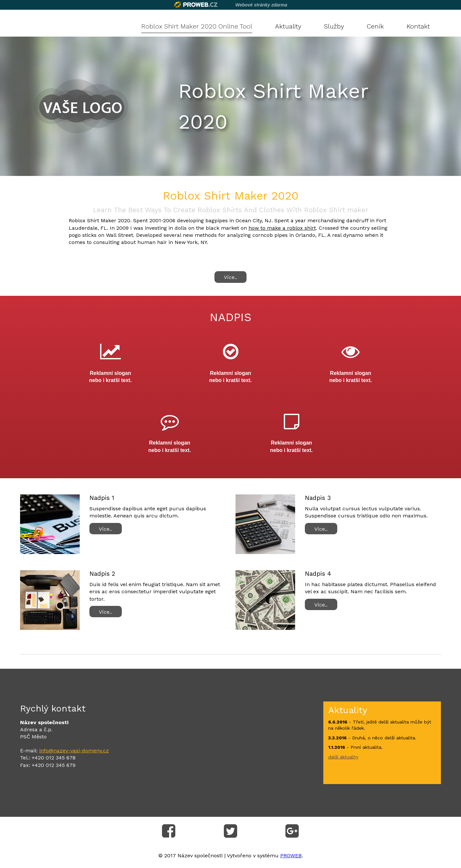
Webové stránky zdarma (261, 5)
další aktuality (343, 757)
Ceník (375, 26)
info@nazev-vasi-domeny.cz (74, 751)
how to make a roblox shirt (282, 228)
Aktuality (288, 26)
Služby (334, 26)
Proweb (196, 5)
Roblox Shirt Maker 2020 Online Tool (197, 26)
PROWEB (291, 856)
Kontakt (418, 26)
